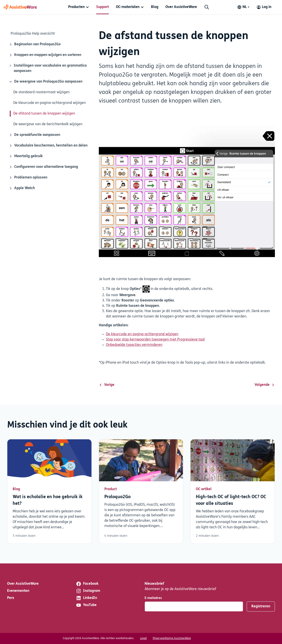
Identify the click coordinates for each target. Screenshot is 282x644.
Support (102, 7)
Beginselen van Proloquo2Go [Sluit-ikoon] (35, 44)
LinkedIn (86, 598)
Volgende (265, 385)
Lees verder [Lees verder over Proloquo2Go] (141, 491)
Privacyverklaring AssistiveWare (172, 638)
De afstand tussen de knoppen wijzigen (44, 114)
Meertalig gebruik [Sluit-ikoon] (26, 156)
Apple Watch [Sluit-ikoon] (22, 188)
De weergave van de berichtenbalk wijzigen (48, 124)
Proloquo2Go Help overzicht (33, 34)
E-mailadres (153, 598)
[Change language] (243, 7)
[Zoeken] (207, 7)
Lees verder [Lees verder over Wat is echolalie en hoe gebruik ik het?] (49, 491)
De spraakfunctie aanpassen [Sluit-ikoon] (35, 135)
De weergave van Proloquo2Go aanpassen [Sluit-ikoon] (45, 82)
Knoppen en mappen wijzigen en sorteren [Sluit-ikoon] (45, 55)
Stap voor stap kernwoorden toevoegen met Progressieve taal (155, 340)
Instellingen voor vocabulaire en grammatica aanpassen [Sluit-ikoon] (48, 68)
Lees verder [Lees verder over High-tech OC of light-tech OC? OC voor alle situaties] (233, 491)
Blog (155, 7)
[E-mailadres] (194, 606)
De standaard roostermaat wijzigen (41, 92)
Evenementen (18, 591)
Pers (11, 598)
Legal (143, 638)
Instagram (88, 591)
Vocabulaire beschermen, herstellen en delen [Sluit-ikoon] (48, 146)
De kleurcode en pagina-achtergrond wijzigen (50, 103)
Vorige (107, 385)
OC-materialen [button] (128, 7)
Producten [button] (76, 7)
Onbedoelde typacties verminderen (134, 345)
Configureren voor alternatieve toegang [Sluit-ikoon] (43, 167)
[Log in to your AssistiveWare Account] (264, 7)
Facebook (87, 584)
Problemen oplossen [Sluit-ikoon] (28, 178)
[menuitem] (79, 7)
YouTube (86, 605)
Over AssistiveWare (181, 7)
